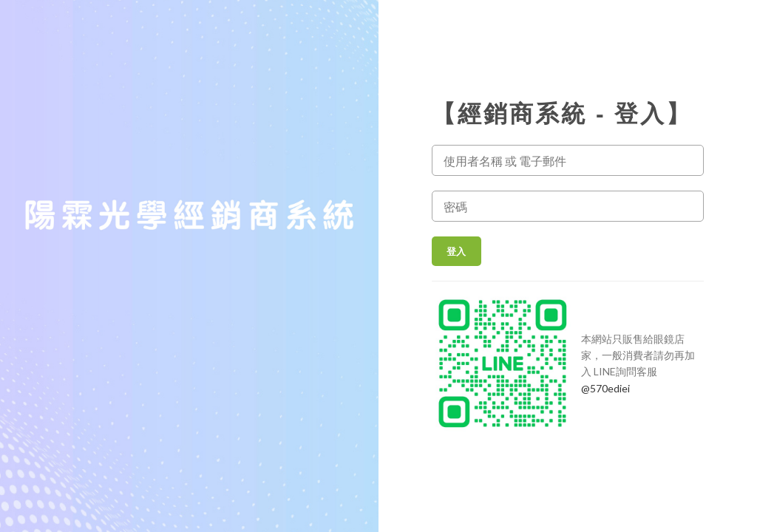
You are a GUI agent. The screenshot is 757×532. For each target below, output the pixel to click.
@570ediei (605, 388)
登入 (456, 251)
